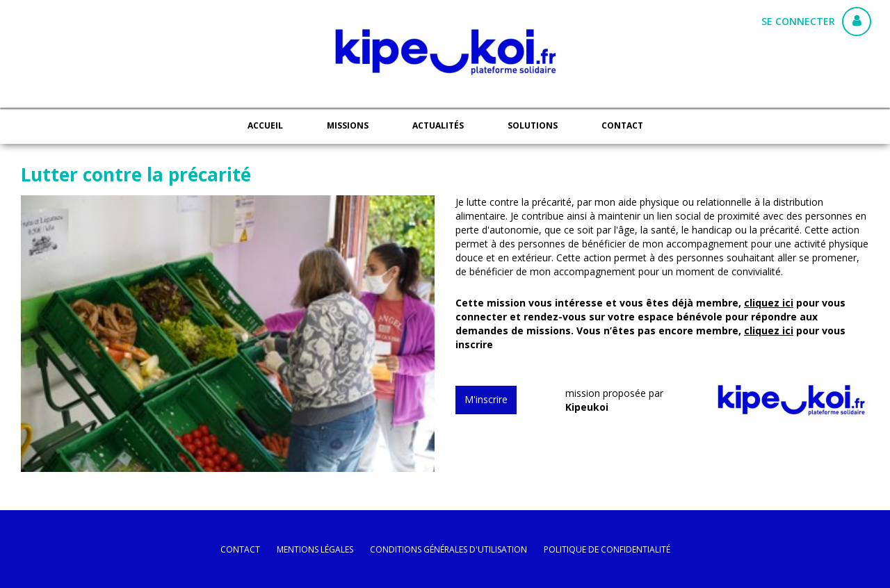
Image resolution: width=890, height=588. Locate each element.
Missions (348, 125)
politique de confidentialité (607, 549)
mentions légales (315, 549)
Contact (622, 125)
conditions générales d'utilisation (448, 549)
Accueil (265, 125)
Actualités (438, 125)
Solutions (533, 125)
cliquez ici (769, 303)
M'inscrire (486, 399)
